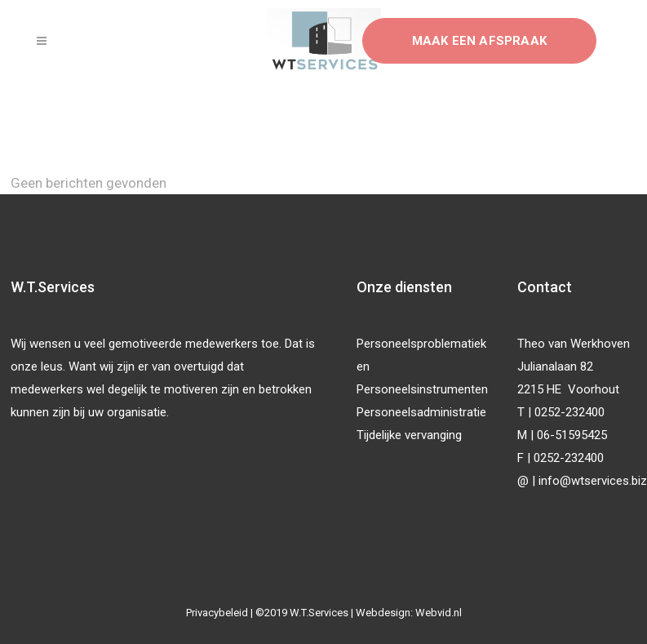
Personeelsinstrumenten (422, 389)
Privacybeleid (217, 613)
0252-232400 (569, 412)
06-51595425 (572, 435)
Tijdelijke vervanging (409, 435)
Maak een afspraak (479, 41)
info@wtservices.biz (593, 481)
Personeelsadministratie (421, 412)
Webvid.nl (439, 613)
